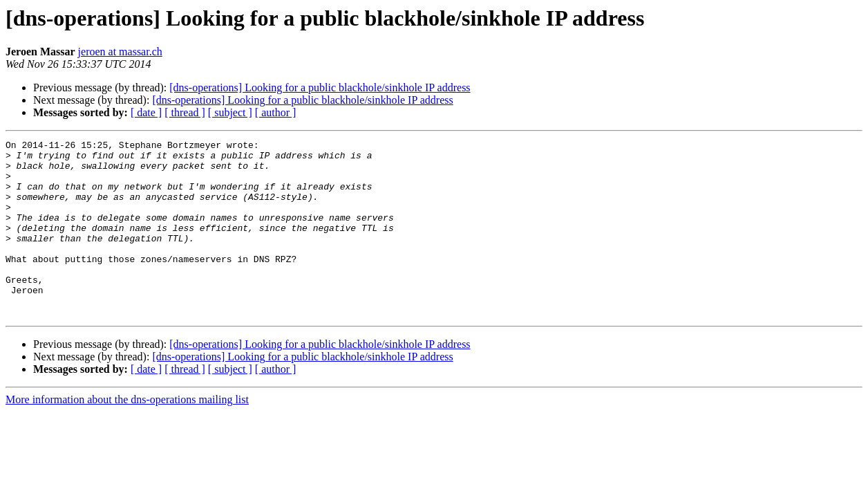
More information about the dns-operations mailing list (127, 435)
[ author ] (276, 112)
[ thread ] (185, 112)
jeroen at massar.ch (120, 52)
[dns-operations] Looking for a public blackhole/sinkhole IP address (320, 87)
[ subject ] (230, 112)
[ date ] (146, 112)
